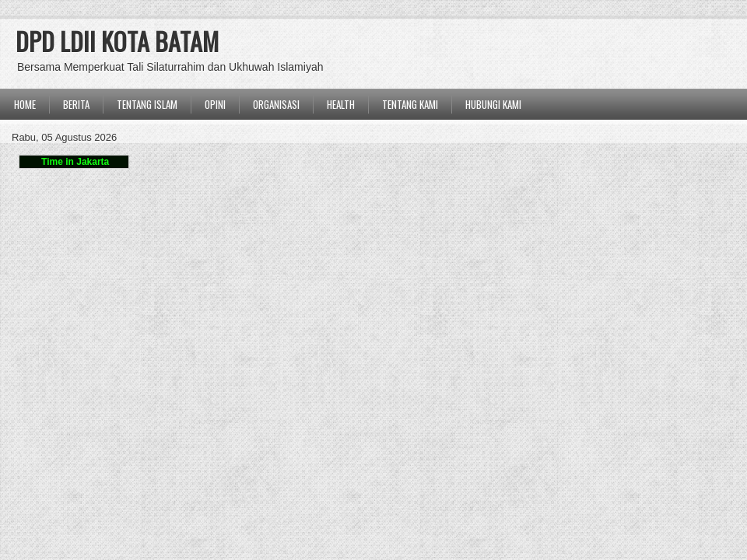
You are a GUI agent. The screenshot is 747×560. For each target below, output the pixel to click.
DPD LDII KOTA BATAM (117, 41)
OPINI (215, 104)
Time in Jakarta (74, 162)
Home (25, 104)
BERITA (76, 104)
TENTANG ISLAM (147, 104)
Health (341, 104)
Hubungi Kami (493, 104)
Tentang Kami (410, 104)
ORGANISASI (276, 104)
